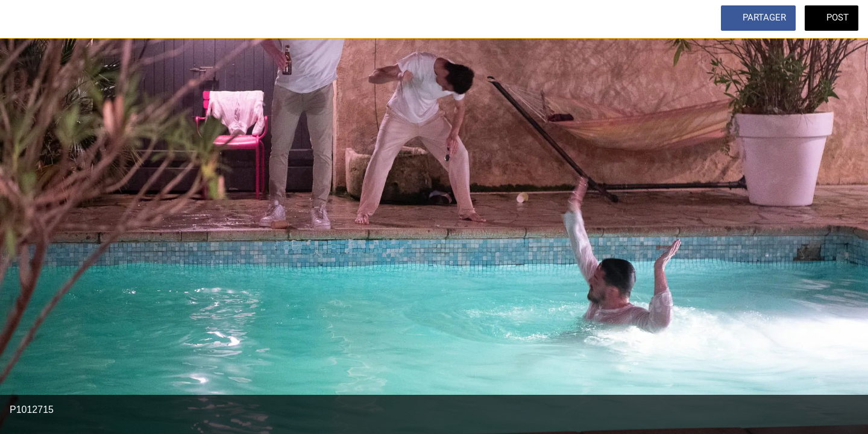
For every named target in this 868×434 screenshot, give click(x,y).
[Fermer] (24, 19)
